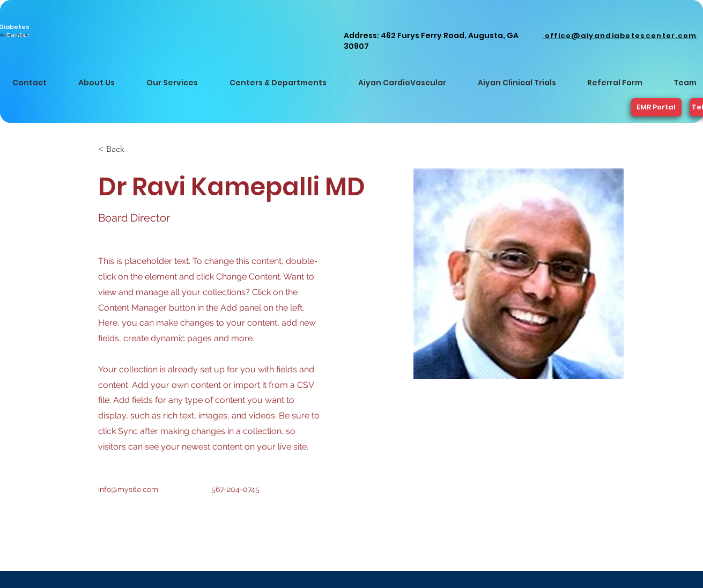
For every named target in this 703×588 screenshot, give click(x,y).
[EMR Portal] (656, 107)
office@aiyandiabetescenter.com (619, 36)
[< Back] (119, 149)
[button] (97, 83)
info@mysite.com (128, 489)
